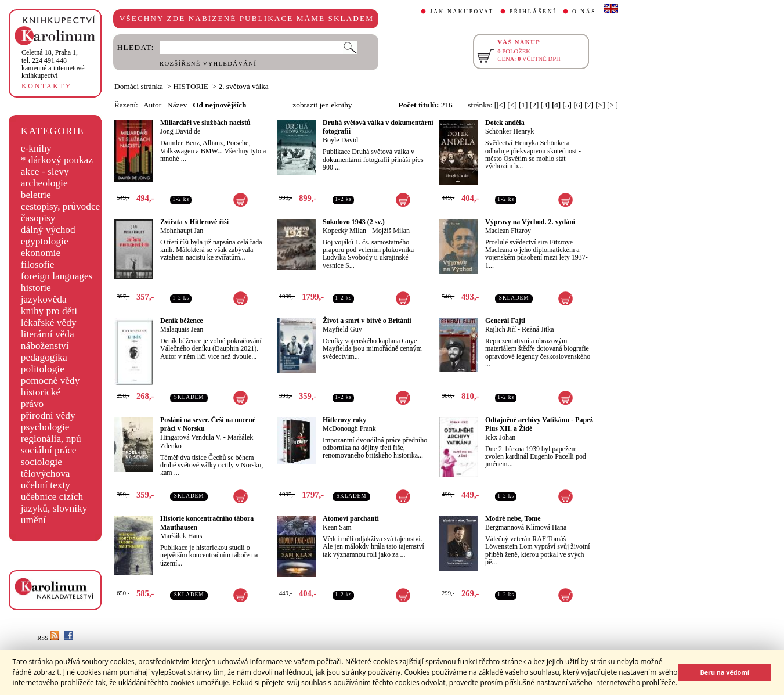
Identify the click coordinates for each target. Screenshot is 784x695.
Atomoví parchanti (351, 518)
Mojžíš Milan (391, 231)
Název (177, 105)
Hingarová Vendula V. (191, 437)
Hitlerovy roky (344, 420)
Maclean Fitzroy (508, 231)
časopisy (38, 218)
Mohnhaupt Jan (182, 231)
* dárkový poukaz (57, 160)
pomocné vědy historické (50, 386)
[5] (568, 105)
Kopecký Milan (344, 231)
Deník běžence (182, 321)
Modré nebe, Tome (513, 518)
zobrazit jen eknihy (322, 105)
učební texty (46, 485)
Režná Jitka (538, 329)
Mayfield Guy (342, 329)
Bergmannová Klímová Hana (526, 527)
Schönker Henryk (510, 131)
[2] (534, 105)
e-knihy (36, 148)
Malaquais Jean (182, 329)
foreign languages (57, 276)
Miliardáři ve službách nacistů (205, 123)
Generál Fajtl (505, 321)
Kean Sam (337, 527)
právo (32, 404)
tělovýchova (46, 473)
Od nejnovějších (219, 105)
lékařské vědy (49, 323)
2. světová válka (244, 86)
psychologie (45, 427)
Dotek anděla (505, 123)
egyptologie (45, 241)
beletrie (36, 195)
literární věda (48, 334)
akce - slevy (45, 172)
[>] (600, 105)
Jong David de (180, 131)
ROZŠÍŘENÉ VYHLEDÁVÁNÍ (208, 64)
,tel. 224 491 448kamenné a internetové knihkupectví (53, 64)
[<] (512, 105)
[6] (578, 105)
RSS (48, 638)
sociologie (41, 462)
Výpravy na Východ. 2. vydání (530, 222)
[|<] (500, 105)
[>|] (613, 105)
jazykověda (44, 299)
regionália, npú (51, 439)
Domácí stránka (139, 86)
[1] (523, 105)
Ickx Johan (500, 437)
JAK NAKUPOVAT (462, 12)
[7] (589, 105)
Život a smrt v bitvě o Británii (367, 321)
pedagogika (44, 357)
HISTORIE (191, 86)
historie (36, 288)
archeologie (44, 183)
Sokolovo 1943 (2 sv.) (354, 222)
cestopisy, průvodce (61, 206)
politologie (43, 369)
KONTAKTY (47, 86)
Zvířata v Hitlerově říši (194, 222)
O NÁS (584, 12)
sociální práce (49, 450)
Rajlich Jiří (501, 329)
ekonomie (41, 253)
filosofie (38, 264)
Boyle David (340, 140)
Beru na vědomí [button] (725, 672)
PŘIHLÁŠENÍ (533, 12)
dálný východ (48, 230)
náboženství (45, 346)
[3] (545, 105)
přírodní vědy (48, 415)
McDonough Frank (349, 428)
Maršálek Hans (181, 536)
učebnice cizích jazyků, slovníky (54, 503)
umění (33, 520)
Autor (152, 105)
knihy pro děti (49, 311)
